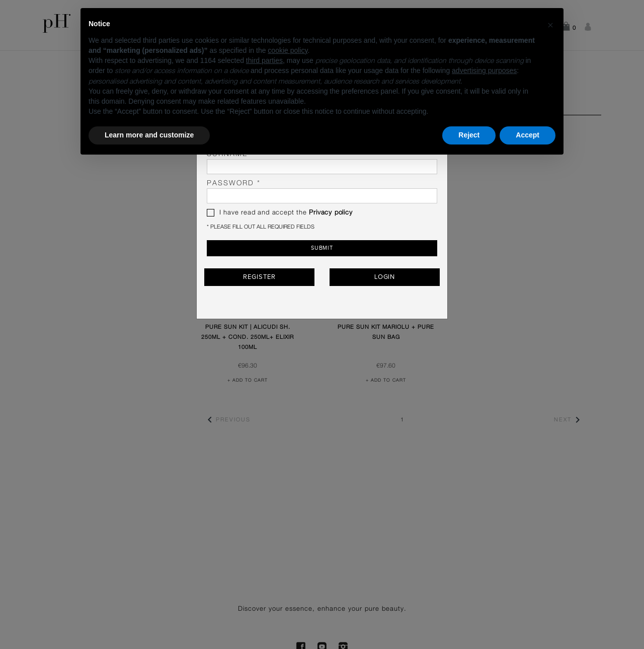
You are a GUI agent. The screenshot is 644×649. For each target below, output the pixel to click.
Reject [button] (469, 135)
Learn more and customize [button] (149, 135)
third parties (264, 60)
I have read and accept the (280, 213)
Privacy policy (331, 213)
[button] (550, 24)
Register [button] (259, 277)
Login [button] (385, 277)
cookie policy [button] (288, 50)
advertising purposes (484, 70)
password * (322, 192)
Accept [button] (528, 135)
